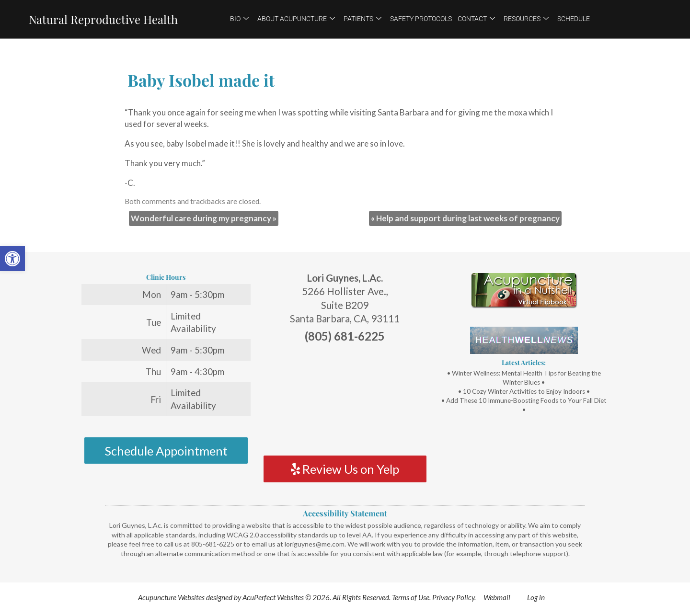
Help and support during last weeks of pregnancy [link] (465, 218)
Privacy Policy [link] (453, 597)
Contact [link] (476, 19)
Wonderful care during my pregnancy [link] (204, 218)
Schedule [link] (574, 19)
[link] (12, 259)
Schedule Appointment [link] (166, 451)
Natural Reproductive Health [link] (103, 19)
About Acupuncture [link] (296, 19)
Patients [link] (362, 19)
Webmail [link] (497, 597)
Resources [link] (526, 19)
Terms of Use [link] (411, 597)
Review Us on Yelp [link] (345, 469)
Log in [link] (536, 597)
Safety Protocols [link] (421, 19)
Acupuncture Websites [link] (171, 597)
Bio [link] (239, 19)
